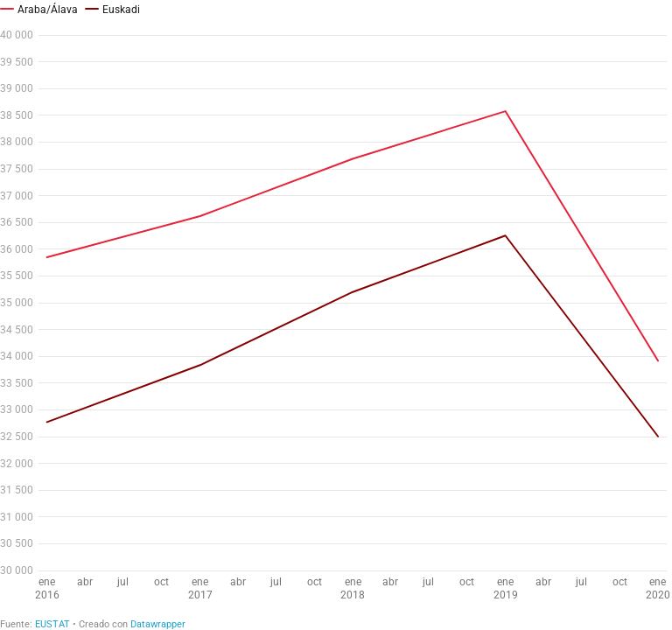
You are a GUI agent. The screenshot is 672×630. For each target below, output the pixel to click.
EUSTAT (52, 624)
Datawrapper (158, 624)
